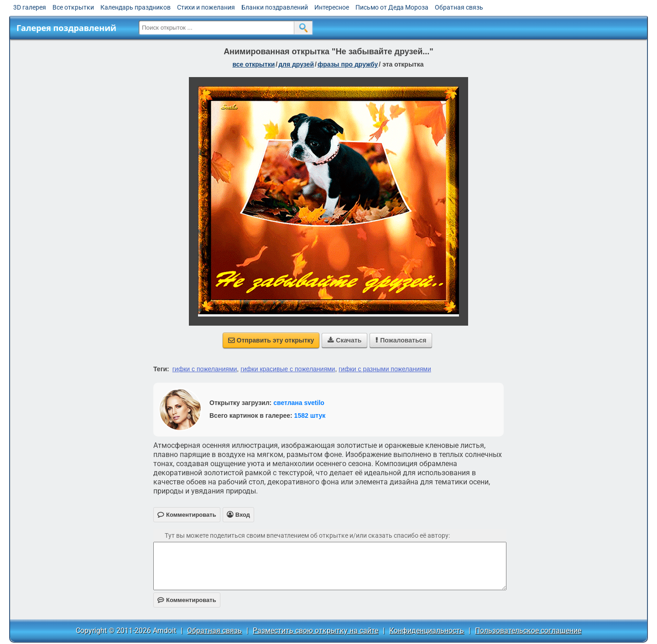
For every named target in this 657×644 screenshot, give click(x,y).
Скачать (344, 340)
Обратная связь (459, 7)
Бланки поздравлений (275, 7)
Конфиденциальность (427, 631)
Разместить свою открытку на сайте (315, 631)
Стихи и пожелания (206, 7)
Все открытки (73, 7)
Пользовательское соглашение (528, 631)
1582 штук (310, 415)
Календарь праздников (136, 7)
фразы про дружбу (348, 64)
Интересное (332, 7)
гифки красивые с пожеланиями (288, 369)
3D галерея (30, 7)
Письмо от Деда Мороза (392, 7)
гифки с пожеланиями (205, 369)
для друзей (296, 64)
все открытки (253, 64)
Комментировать (187, 600)
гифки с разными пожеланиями (385, 369)
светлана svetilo (299, 403)
